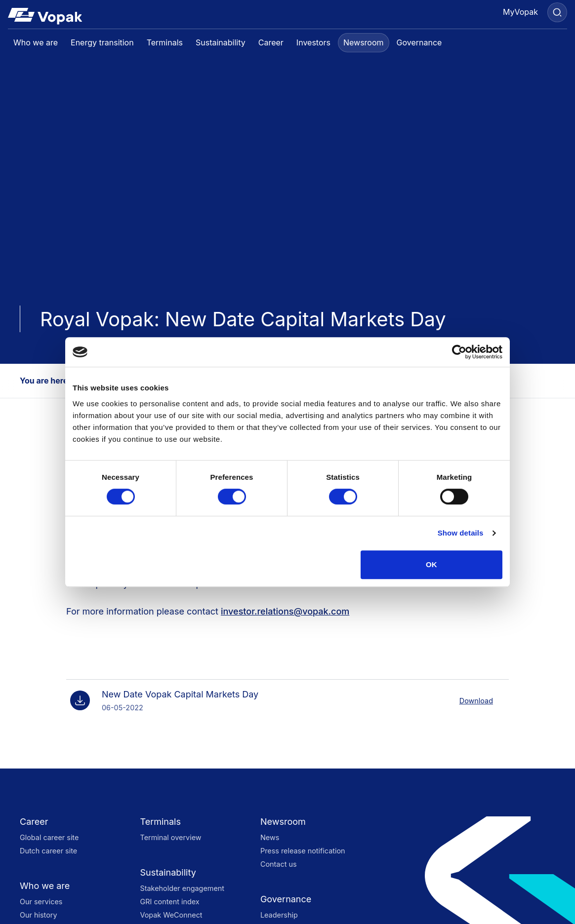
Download (476, 701)
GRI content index (169, 902)
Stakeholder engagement (182, 888)
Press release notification (303, 851)
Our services (41, 902)
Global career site (49, 837)
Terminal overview (170, 837)
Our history (39, 915)
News (270, 837)
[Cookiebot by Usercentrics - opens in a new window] (459, 352)
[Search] (557, 12)
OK (431, 564)
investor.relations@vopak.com (285, 611)
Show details (461, 533)
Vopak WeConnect (171, 915)
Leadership (279, 915)
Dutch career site (48, 851)
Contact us (279, 864)
